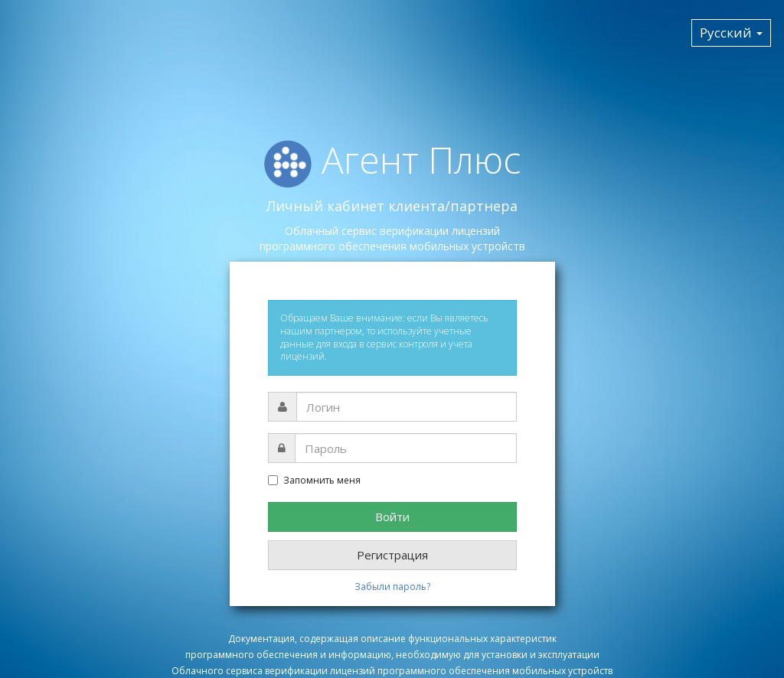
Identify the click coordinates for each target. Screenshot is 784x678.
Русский (731, 33)
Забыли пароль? (392, 587)
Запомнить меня (314, 481)
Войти (392, 517)
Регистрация (392, 555)
